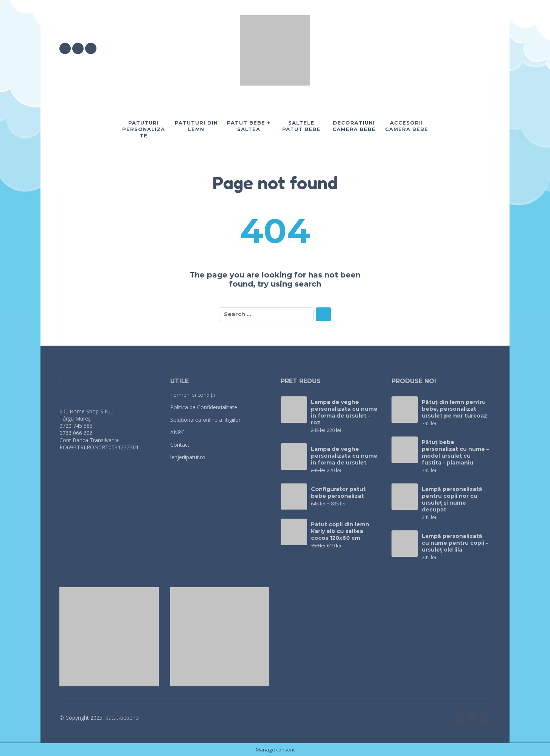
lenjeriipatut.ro (188, 457)
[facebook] (65, 48)
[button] (443, 48)
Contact (180, 445)
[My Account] (464, 48)
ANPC (177, 432)
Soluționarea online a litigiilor (205, 420)
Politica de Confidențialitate (204, 407)
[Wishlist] (421, 48)
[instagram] (78, 48)
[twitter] (91, 48)
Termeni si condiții (193, 395)
